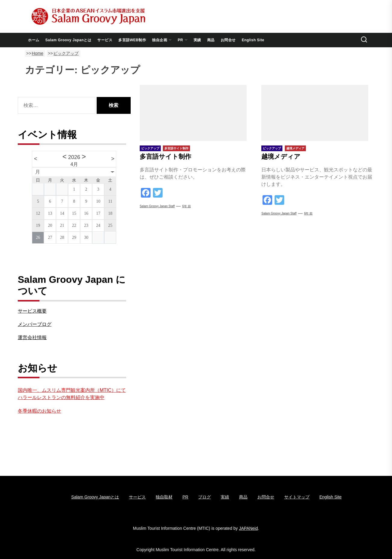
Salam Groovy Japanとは (68, 40)
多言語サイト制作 (165, 156)
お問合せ (228, 40)
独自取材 (164, 497)
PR (183, 40)
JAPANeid (249, 528)
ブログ (204, 497)
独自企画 (162, 40)
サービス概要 (32, 311)
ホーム (34, 40)
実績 (197, 40)
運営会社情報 (32, 337)
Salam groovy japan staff (157, 206)
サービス (105, 40)
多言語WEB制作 (132, 40)
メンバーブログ (35, 324)
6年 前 (186, 206)
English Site (253, 40)
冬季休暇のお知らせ (39, 411)
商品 (211, 40)
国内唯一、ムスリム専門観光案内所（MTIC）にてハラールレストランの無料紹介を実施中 (72, 394)
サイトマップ (297, 497)
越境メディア (281, 156)
